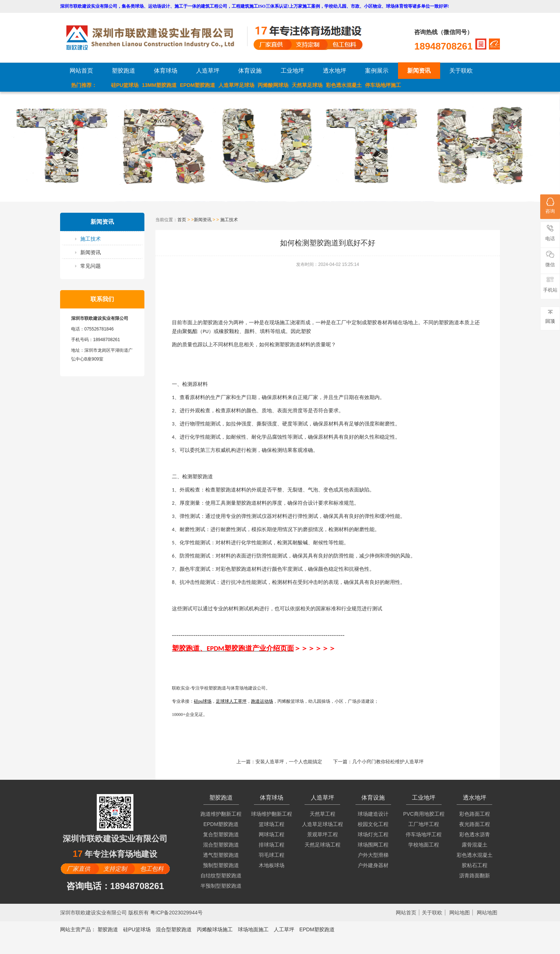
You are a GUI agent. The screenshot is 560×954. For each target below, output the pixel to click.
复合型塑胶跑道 (221, 834)
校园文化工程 (373, 824)
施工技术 (91, 239)
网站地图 (460, 913)
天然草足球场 (307, 85)
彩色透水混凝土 (344, 85)
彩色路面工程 (475, 814)
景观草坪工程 (323, 834)
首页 (182, 220)
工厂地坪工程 (424, 824)
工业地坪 (292, 71)
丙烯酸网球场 (273, 85)
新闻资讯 (419, 71)
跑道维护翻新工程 (221, 814)
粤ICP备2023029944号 (176, 913)
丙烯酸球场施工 (215, 929)
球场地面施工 (253, 929)
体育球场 (166, 71)
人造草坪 (208, 71)
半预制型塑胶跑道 (221, 886)
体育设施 (250, 71)
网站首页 (81, 71)
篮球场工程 (272, 824)
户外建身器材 (373, 865)
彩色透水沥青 (475, 834)
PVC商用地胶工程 (424, 814)
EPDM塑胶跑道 (198, 85)
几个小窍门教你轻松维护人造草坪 (388, 762)
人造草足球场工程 (323, 824)
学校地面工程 (424, 845)
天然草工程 (323, 814)
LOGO (156, 38)
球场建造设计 (373, 814)
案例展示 (377, 71)
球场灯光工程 (373, 834)
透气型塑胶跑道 (221, 855)
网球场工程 (272, 834)
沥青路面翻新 (475, 876)
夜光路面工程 (475, 824)
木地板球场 (272, 865)
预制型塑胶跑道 (221, 865)
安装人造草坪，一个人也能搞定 (289, 762)
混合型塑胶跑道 (221, 845)
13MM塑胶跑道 (159, 85)
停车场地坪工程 (424, 834)
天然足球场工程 (323, 845)
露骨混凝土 (475, 845)
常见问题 (91, 266)
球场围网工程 (373, 845)
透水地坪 (335, 71)
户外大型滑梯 (373, 855)
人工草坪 (284, 929)
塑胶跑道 (124, 71)
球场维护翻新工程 (272, 814)
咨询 (550, 206)
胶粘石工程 (475, 865)
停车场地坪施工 (383, 85)
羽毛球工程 (272, 855)
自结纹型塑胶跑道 (221, 876)
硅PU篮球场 (125, 85)
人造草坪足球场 (236, 85)
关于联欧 (461, 71)
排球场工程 (272, 845)
